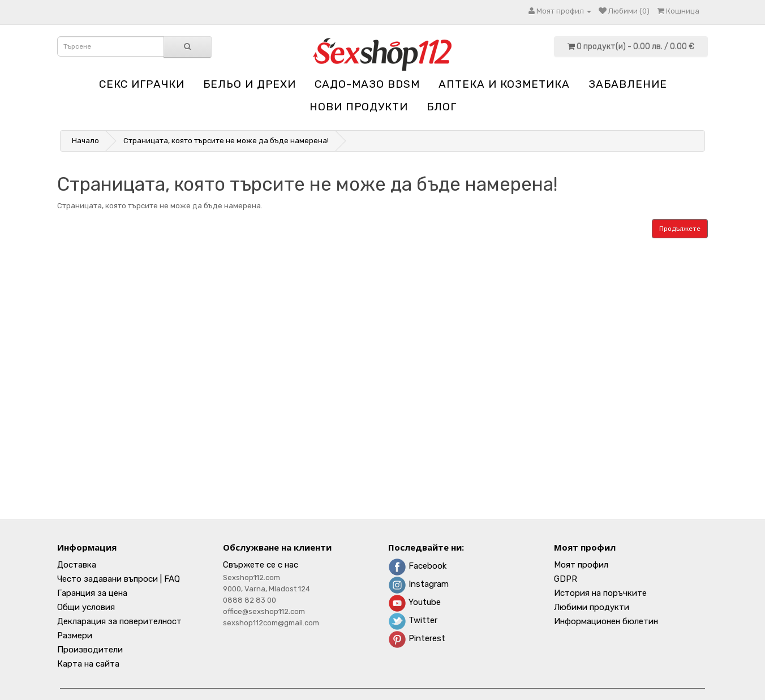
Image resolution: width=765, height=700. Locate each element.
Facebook (417, 566)
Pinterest (417, 638)
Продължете (680, 229)
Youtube (414, 602)
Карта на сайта (88, 664)
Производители (90, 650)
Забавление (628, 84)
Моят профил (581, 565)
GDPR (566, 579)
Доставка (77, 565)
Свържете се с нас (261, 565)
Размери (75, 635)
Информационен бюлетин (606, 621)
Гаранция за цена (92, 593)
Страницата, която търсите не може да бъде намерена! (226, 141)
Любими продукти (592, 607)
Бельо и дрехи (250, 84)
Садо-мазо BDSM (367, 84)
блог (442, 107)
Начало (85, 141)
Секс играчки (142, 84)
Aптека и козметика (504, 84)
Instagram (418, 584)
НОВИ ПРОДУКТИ (359, 107)
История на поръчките (600, 593)
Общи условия (86, 607)
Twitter (413, 620)
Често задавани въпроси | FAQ (119, 579)
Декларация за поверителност (119, 621)
